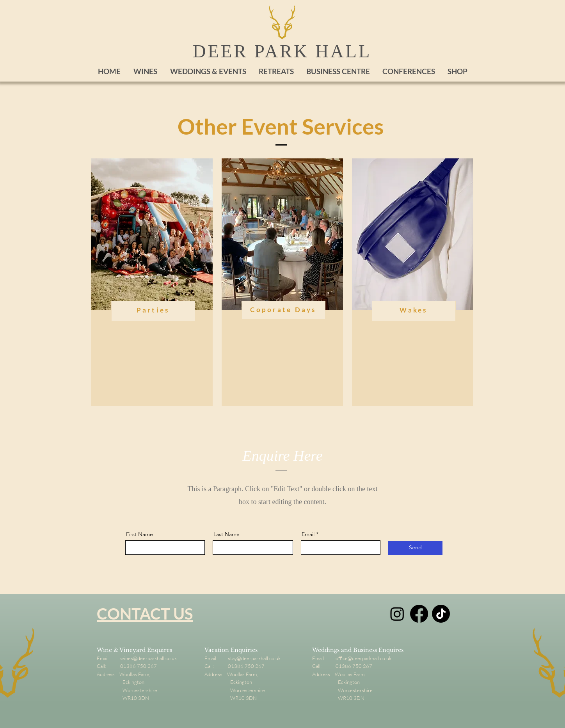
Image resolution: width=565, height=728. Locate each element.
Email (308, 534)
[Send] (415, 548)
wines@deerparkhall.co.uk (148, 658)
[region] (152, 282)
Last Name (227, 534)
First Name (139, 534)
